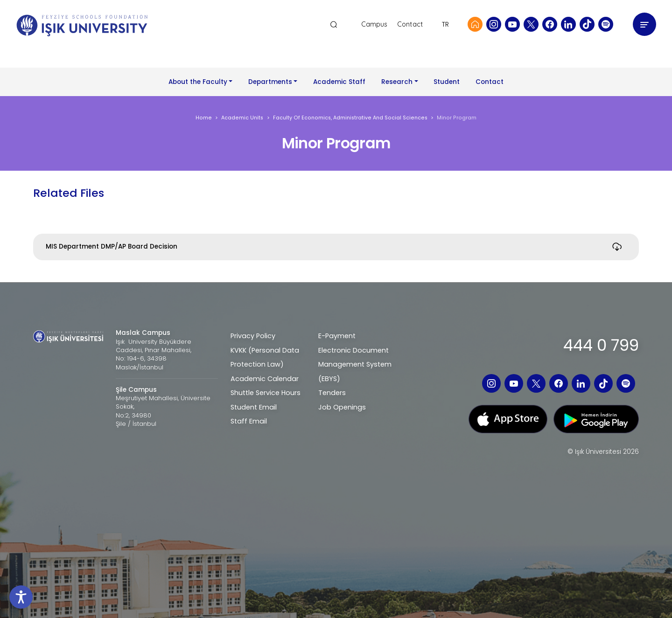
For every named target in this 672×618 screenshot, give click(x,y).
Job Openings (342, 407)
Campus (374, 24)
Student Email (254, 407)
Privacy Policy (253, 336)
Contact (410, 24)
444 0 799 (601, 345)
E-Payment (337, 336)
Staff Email (249, 421)
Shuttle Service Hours (266, 393)
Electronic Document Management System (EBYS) (355, 365)
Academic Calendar (265, 379)
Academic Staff (339, 82)
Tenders (332, 393)
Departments (270, 82)
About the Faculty (198, 82)
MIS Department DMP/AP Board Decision (112, 247)
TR (445, 24)
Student (447, 82)
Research (397, 82)
